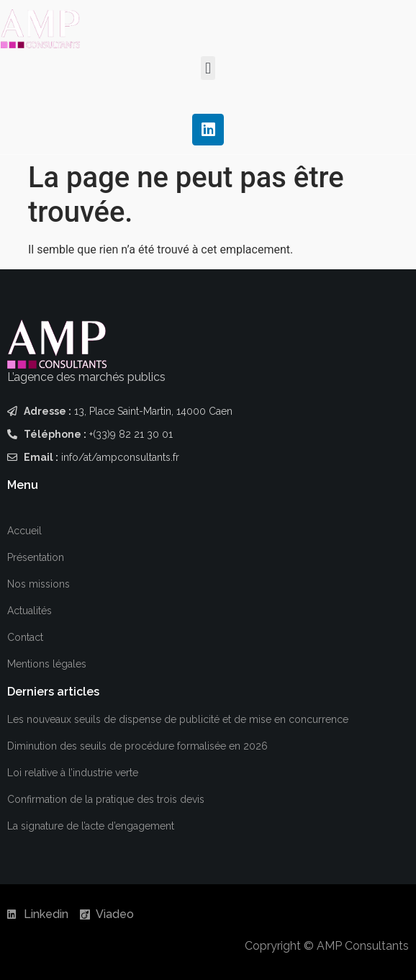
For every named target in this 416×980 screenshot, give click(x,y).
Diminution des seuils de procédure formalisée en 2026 (137, 746)
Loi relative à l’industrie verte (73, 773)
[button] (208, 68)
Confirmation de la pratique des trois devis (106, 799)
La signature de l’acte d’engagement (91, 826)
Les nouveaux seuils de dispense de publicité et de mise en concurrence (178, 719)
